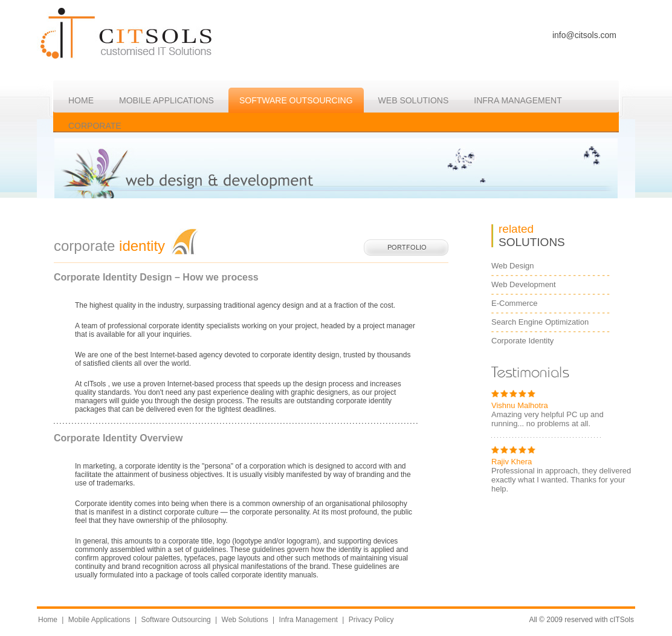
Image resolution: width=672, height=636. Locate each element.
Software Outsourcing (296, 100)
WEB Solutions (414, 100)
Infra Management (309, 620)
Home (48, 620)
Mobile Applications (166, 100)
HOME (81, 100)
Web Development (524, 284)
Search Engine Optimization (540, 322)
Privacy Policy (371, 620)
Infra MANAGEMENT (518, 100)
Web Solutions (245, 620)
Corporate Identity (522, 341)
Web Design (513, 266)
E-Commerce (515, 303)
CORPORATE (95, 126)
